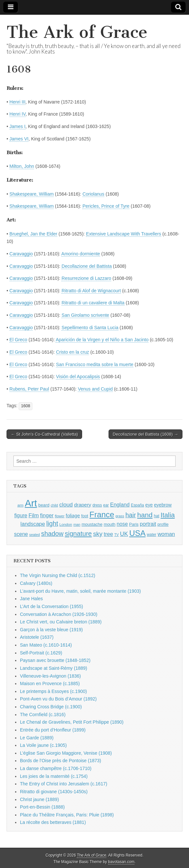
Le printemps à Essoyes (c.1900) (53, 691)
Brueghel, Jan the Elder (33, 234)
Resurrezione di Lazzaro (86, 278)
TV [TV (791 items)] (116, 535)
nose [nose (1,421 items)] (122, 524)
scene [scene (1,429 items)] (21, 534)
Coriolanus (93, 194)
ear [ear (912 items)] (106, 505)
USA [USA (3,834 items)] (137, 533)
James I (17, 126)
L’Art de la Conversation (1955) (52, 606)
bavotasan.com (121, 862)
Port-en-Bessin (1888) (42, 807)
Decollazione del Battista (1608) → (146, 434)
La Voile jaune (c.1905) (43, 745)
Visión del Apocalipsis (78, 377)
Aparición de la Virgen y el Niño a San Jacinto (102, 340)
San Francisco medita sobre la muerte (95, 364)
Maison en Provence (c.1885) (50, 683)
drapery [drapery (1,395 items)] (82, 505)
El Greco (18, 340)
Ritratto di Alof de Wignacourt (91, 291)
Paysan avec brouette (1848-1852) (55, 660)
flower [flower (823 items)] (60, 516)
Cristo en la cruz (72, 352)
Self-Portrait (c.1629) (41, 653)
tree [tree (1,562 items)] (108, 534)
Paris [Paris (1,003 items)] (134, 524)
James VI (19, 139)
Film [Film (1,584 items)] (34, 515)
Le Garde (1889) (37, 738)
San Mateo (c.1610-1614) (46, 645)
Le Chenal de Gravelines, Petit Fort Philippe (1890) (72, 722)
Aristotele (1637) (37, 637)
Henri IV (17, 114)
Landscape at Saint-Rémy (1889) (53, 668)
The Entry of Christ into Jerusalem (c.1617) (64, 784)
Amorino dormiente (81, 254)
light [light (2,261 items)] (52, 523)
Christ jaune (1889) (39, 799)
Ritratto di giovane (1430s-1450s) (54, 792)
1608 (26, 406)
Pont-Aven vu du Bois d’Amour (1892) (58, 699)
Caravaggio (21, 254)
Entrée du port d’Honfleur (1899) (53, 730)
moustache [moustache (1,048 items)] (92, 524)
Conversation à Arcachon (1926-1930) (59, 614)
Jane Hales (31, 599)
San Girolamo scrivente (85, 315)
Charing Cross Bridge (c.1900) (51, 707)
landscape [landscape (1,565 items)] (33, 524)
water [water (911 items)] (152, 535)
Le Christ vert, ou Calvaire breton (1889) (61, 622)
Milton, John (22, 166)
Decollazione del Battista (86, 266)
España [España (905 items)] (137, 505)
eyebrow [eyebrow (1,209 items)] (163, 505)
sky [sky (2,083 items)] (98, 534)
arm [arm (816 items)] (20, 505)
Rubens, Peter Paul (29, 389)
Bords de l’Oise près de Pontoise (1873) (60, 761)
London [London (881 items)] (66, 524)
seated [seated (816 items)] (34, 535)
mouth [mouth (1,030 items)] (110, 524)
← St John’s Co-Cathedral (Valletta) (44, 434)
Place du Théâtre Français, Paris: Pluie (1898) (67, 815)
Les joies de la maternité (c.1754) (54, 776)
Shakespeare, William (32, 194)
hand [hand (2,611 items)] (145, 515)
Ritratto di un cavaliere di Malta (93, 303)
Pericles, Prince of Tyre (106, 206)
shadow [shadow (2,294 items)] (52, 534)
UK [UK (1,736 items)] (124, 534)
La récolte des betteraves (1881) (53, 822)
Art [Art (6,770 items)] (31, 503)
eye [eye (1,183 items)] (149, 505)
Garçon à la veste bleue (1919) (51, 630)
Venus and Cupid (95, 389)
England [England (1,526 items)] (120, 505)
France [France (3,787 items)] (102, 514)
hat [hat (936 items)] (156, 516)
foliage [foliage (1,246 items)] (73, 516)
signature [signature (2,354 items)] (78, 534)
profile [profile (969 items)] (163, 524)
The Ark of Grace (77, 32)
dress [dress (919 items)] (97, 505)
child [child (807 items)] (54, 505)
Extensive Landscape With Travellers (124, 234)
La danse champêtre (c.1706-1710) (56, 768)
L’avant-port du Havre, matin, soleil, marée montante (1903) (80, 591)
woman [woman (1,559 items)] (166, 534)
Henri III (17, 102)
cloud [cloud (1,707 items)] (66, 505)
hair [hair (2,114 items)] (131, 515)
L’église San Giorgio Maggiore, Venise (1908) (66, 753)
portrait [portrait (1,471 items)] (148, 524)
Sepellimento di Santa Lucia (90, 328)
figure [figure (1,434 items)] (21, 515)
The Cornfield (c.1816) (43, 715)
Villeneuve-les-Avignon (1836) (50, 676)
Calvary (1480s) (36, 583)
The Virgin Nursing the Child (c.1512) (58, 575)
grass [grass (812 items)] (120, 516)
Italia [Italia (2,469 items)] (168, 515)
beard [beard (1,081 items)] (44, 505)
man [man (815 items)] (77, 524)
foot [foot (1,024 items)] (85, 516)
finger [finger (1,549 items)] (47, 515)
